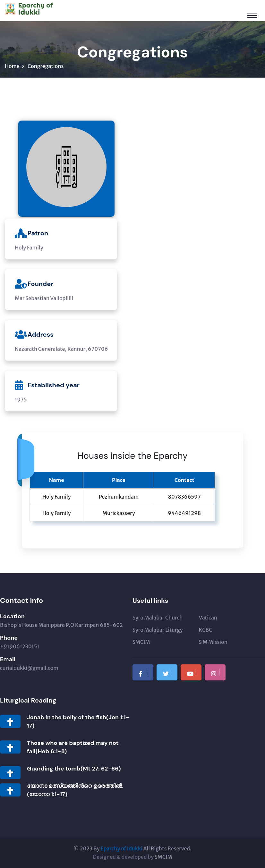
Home (12, 66)
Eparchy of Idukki (121, 848)
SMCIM (141, 642)
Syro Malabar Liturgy (158, 630)
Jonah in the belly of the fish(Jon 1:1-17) (78, 721)
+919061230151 (20, 646)
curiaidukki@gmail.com (29, 668)
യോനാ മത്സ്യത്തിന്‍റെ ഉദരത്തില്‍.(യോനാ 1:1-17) (75, 790)
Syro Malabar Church (158, 618)
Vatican (208, 618)
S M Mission (213, 642)
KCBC (206, 630)
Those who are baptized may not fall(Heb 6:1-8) (73, 747)
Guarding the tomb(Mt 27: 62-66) (74, 769)
